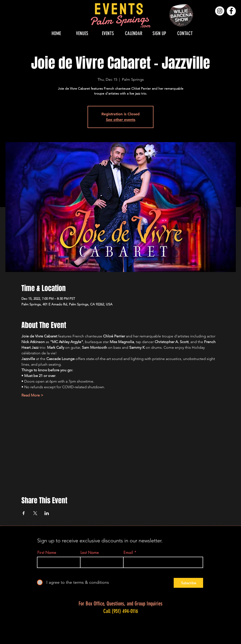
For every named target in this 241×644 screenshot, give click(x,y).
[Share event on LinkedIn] (47, 513)
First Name (47, 553)
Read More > (32, 395)
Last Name (90, 553)
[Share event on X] (35, 513)
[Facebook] (231, 11)
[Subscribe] (188, 583)
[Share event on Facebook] (24, 513)
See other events (121, 120)
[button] (82, 33)
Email (128, 553)
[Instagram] (220, 11)
